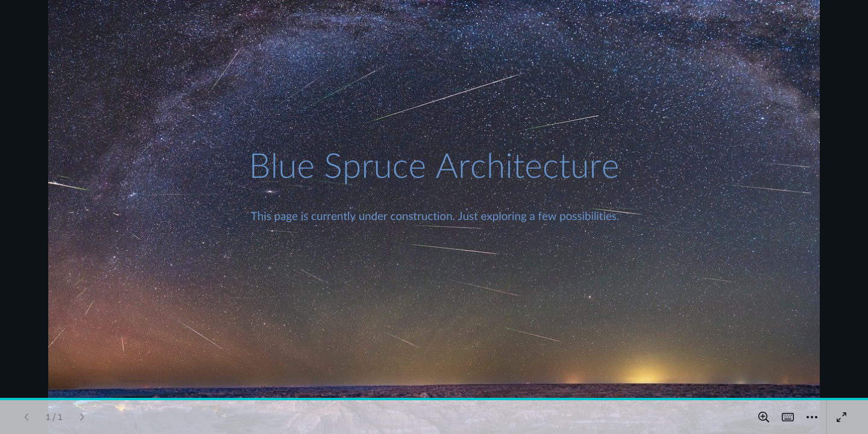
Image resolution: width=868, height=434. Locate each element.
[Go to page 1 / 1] (54, 417)
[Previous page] (27, 417)
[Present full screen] (841, 417)
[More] (812, 417)
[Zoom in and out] (764, 417)
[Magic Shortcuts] (788, 417)
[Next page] (82, 417)
